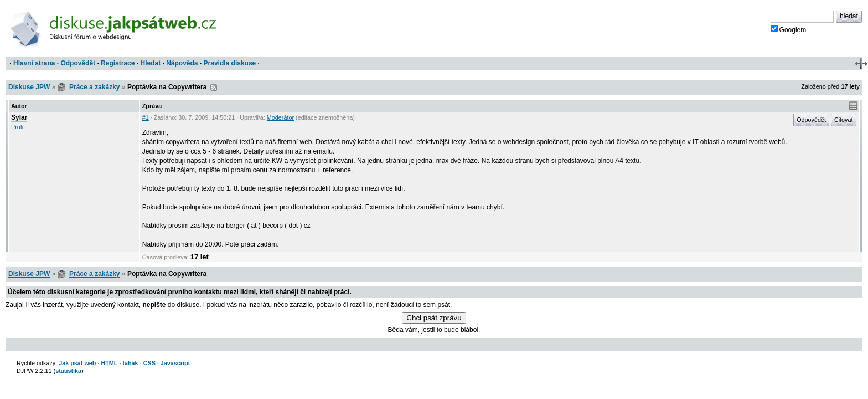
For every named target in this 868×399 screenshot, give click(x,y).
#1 (146, 117)
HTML (109, 363)
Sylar (19, 117)
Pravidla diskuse (230, 63)
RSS (214, 88)
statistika (68, 371)
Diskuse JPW (29, 87)
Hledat (150, 63)
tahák (130, 363)
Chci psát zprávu (434, 318)
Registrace (118, 63)
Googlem (789, 29)
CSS (149, 363)
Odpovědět (78, 63)
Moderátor (280, 117)
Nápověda (182, 63)
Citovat (844, 120)
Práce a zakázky (94, 87)
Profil (18, 127)
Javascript (175, 363)
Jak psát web (77, 363)
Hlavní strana (34, 63)
